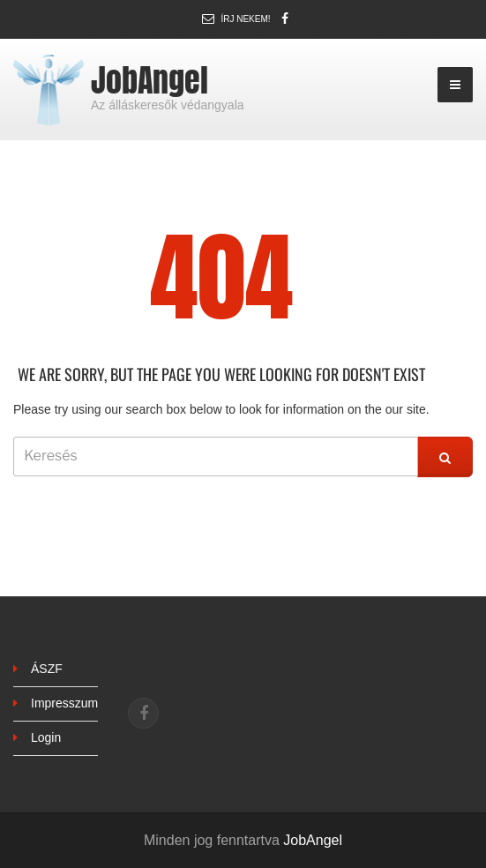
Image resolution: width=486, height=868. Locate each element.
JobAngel (150, 80)
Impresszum (64, 703)
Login (46, 737)
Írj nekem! (245, 19)
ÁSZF (47, 669)
